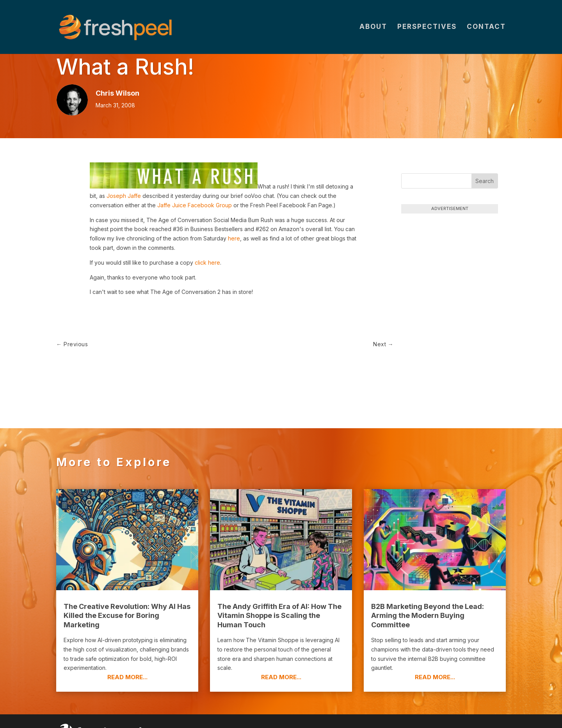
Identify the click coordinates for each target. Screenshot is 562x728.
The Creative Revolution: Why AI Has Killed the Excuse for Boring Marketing (127, 592)
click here (207, 263)
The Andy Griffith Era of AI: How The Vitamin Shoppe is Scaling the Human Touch (279, 592)
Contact (486, 28)
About (373, 28)
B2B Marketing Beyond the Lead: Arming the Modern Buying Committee (428, 592)
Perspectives (427, 28)
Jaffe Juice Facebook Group (195, 205)
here (234, 238)
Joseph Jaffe (124, 196)
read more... (127, 654)
